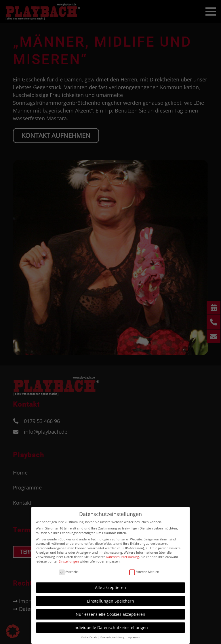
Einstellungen (69, 558)
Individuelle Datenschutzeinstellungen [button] (111, 625)
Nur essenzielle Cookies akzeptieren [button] (110, 611)
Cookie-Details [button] (89, 635)
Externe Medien (144, 569)
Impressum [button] (134, 635)
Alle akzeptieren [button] (110, 585)
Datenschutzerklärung (122, 554)
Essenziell (69, 569)
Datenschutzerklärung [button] (113, 635)
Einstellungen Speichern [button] (110, 598)
